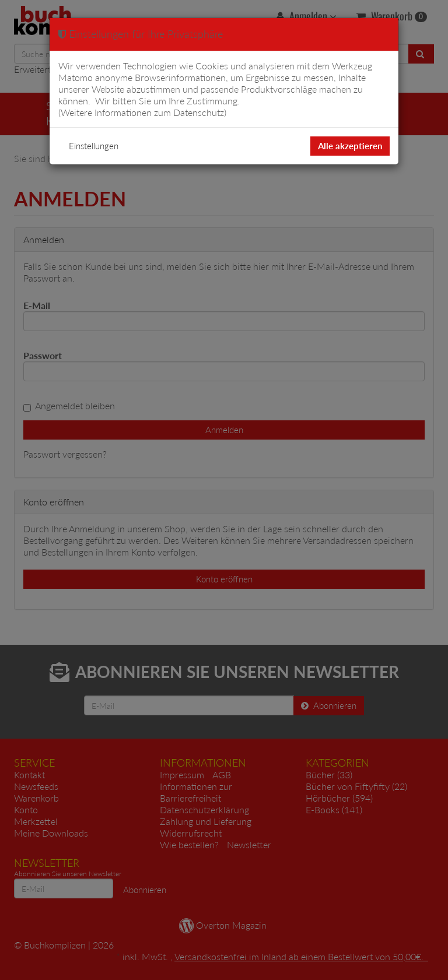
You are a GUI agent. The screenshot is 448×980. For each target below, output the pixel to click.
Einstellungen (94, 146)
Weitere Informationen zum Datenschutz (142, 112)
